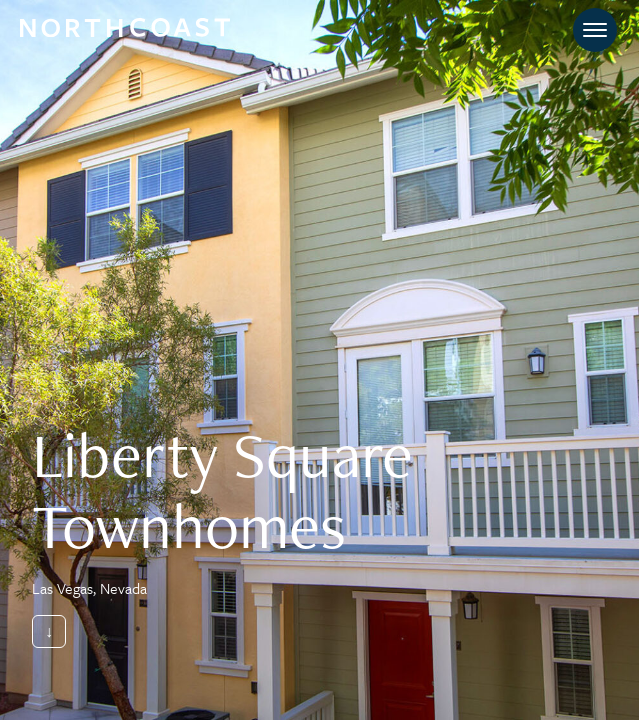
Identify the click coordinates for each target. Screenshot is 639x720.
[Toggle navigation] (595, 30)
